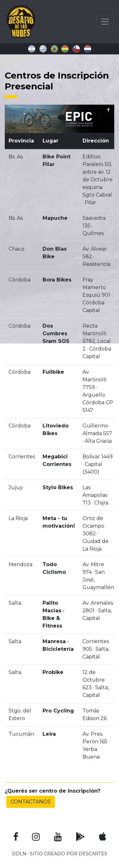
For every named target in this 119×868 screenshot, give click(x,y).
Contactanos (31, 802)
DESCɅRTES (93, 854)
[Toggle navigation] (105, 22)
